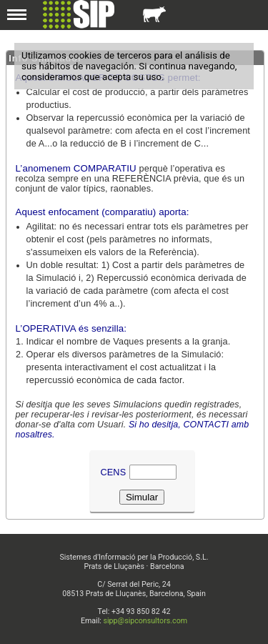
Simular (142, 497)
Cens (114, 472)
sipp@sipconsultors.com (146, 621)
